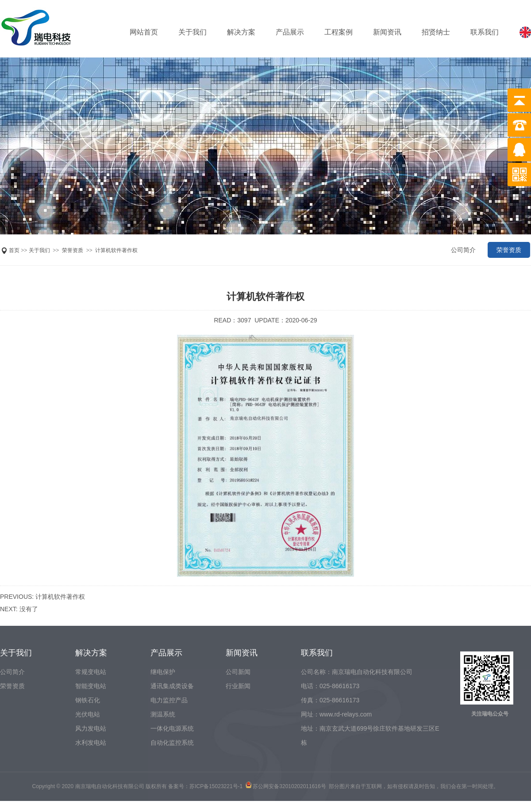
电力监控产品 (169, 700)
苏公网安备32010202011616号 (289, 786)
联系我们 (485, 32)
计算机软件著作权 (116, 250)
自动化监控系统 (172, 743)
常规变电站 (91, 672)
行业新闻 (238, 686)
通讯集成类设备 (172, 686)
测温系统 (163, 714)
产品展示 (290, 32)
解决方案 (241, 32)
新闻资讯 (387, 32)
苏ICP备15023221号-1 (216, 786)
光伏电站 (88, 714)
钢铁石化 (88, 700)
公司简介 (463, 250)
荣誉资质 (73, 250)
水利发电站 (91, 743)
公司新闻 (238, 672)
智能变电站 (91, 686)
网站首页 (144, 32)
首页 (14, 250)
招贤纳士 (436, 32)
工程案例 (339, 32)
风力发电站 (91, 728)
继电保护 (163, 672)
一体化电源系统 (172, 728)
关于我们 (192, 32)
